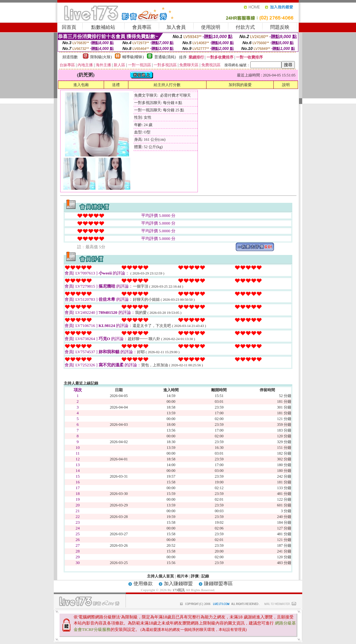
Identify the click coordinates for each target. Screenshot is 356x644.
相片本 (182, 576)
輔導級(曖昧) (133, 57)
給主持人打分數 (167, 85)
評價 (195, 576)
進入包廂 (81, 85)
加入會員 (176, 27)
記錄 (205, 576)
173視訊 (179, 590)
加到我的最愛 (240, 85)
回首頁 (69, 27)
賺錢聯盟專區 (218, 584)
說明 (286, 85)
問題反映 (280, 27)
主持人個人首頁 (160, 576)
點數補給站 (103, 27)
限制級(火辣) (101, 57)
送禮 (116, 85)
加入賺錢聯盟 (178, 584)
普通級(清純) (165, 57)
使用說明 (211, 27)
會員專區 (142, 27)
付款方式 (245, 27)
